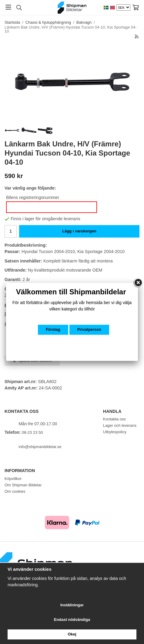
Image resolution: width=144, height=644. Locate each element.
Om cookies (15, 491)
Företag (53, 329)
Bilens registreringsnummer (33, 197)
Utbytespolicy (115, 432)
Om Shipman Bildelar (23, 485)
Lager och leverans (120, 425)
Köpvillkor (13, 479)
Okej (72, 634)
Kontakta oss (114, 419)
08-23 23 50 (32, 432)
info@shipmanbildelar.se (40, 447)
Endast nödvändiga (72, 620)
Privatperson (89, 329)
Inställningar (72, 605)
